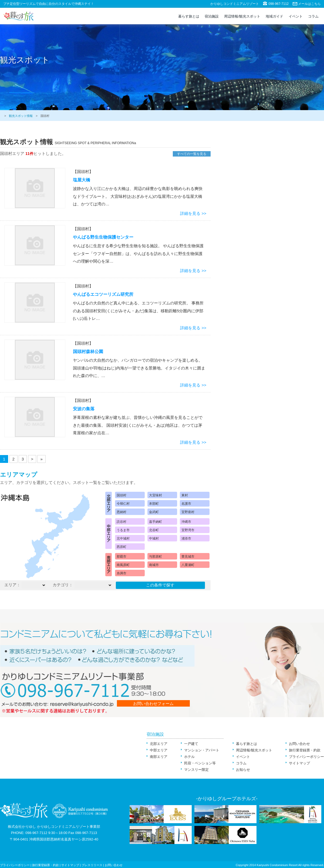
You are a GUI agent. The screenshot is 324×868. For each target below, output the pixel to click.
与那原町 (156, 557)
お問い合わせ (299, 744)
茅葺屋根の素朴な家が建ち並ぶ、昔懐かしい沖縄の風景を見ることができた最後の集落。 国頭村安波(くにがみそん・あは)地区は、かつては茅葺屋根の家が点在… (138, 425)
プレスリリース (92, 865)
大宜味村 (156, 495)
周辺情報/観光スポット (242, 16)
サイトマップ (299, 763)
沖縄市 (186, 522)
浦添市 (186, 538)
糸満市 (122, 573)
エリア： (12, 585)
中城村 (154, 538)
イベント (296, 16)
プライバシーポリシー (306, 757)
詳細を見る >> (193, 213)
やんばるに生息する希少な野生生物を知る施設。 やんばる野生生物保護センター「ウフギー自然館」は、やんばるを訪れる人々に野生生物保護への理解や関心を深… (138, 253)
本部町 (154, 504)
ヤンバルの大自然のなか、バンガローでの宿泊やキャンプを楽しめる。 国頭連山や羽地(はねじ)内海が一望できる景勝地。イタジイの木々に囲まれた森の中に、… (139, 368)
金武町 (154, 512)
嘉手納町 (156, 522)
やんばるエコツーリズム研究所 (103, 294)
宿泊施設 (212, 16)
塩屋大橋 (82, 180)
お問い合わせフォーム (153, 703)
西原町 (122, 547)
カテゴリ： (63, 585)
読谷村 (122, 522)
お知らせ (243, 770)
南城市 (154, 565)
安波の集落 (84, 409)
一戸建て (191, 744)
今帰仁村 (123, 504)
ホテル (189, 757)
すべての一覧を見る (192, 154)
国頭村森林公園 (88, 352)
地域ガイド (274, 16)
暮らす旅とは (189, 16)
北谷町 (154, 530)
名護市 (186, 504)
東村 (185, 495)
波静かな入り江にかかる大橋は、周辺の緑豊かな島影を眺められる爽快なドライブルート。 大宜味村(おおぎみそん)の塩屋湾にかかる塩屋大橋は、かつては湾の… (138, 196)
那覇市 (122, 557)
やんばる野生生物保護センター (103, 237)
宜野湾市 (188, 530)
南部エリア (159, 757)
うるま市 (123, 530)
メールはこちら (309, 4)
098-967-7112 (279, 4)
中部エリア (159, 750)
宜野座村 (188, 512)
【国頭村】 (83, 172)
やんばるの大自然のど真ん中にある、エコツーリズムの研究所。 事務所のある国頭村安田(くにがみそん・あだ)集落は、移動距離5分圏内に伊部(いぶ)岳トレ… (138, 311)
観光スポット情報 (21, 116)
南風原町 (123, 565)
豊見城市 (188, 557)
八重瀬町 (188, 565)
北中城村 (123, 538)
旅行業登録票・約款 (305, 750)
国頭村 (122, 495)
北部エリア (159, 744)
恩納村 (122, 512)
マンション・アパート (202, 750)
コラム (313, 16)
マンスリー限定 (196, 770)
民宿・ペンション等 (200, 763)
